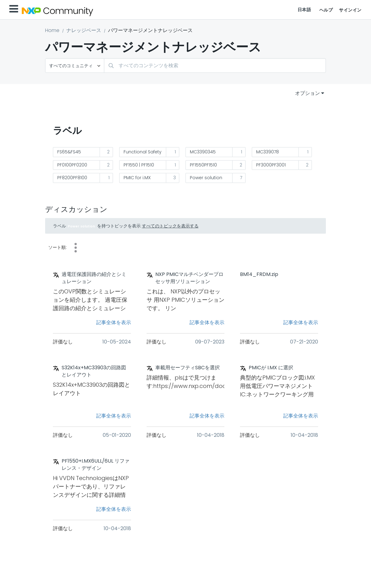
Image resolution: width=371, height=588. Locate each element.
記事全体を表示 (114, 322)
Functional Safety (143, 152)
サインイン (350, 10)
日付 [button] (76, 248)
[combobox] (215, 65)
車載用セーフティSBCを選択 (188, 368)
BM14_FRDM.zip (259, 274)
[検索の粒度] (75, 65)
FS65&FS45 (69, 152)
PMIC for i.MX (137, 178)
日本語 (304, 10)
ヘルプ (326, 10)
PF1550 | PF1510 (139, 165)
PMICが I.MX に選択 (271, 368)
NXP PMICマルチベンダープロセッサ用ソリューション (189, 278)
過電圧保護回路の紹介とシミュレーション (94, 278)
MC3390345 (203, 152)
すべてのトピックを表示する (170, 226)
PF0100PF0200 (72, 165)
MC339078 (268, 152)
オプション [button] (308, 93)
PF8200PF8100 (72, 178)
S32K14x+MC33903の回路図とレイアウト (94, 371)
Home (52, 30)
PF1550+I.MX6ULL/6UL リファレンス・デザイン (96, 465)
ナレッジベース (84, 30)
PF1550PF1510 (203, 165)
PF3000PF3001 (271, 165)
